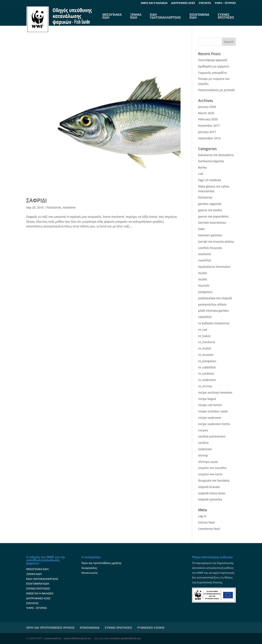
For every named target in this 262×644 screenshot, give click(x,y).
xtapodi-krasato (209, 487)
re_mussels (206, 355)
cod (201, 174)
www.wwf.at (53, 638)
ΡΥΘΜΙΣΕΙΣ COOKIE (151, 628)
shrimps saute (208, 462)
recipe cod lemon (210, 405)
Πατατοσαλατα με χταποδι (216, 90)
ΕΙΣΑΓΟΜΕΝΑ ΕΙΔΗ (199, 16)
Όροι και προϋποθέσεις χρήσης (101, 563)
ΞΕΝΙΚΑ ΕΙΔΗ (136, 16)
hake (202, 229)
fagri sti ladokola (210, 180)
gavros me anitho (210, 210)
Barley (202, 167)
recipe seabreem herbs (214, 424)
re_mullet (205, 348)
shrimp (203, 455)
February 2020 (208, 119)
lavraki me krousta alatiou (216, 242)
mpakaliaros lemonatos (214, 267)
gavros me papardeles (213, 216)
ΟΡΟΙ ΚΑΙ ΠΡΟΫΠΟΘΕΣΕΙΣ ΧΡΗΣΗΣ (50, 628)
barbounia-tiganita (211, 161)
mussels (204, 285)
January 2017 (207, 132)
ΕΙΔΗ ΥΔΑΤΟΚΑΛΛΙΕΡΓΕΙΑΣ (165, 16)
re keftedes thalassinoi (214, 323)
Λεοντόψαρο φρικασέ (213, 60)
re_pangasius (207, 361)
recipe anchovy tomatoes (215, 392)
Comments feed (209, 529)
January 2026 (207, 107)
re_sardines (206, 373)
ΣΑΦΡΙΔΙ (37, 200)
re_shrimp (205, 386)
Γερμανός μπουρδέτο (212, 73)
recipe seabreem (210, 418)
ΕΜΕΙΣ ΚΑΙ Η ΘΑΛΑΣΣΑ (40, 593)
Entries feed (206, 522)
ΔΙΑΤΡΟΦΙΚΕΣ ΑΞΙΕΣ (183, 3)
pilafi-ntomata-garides (213, 311)
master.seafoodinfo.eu (126, 638)
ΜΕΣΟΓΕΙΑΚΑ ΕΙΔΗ (37, 569)
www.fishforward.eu (78, 638)
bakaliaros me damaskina (216, 155)
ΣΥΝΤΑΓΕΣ (205, 3)
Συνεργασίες (89, 568)
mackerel (69, 207)
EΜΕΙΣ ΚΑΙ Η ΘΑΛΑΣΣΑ (154, 3)
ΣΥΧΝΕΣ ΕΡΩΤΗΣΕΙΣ (226, 16)
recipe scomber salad (213, 411)
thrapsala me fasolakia (214, 480)
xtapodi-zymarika (210, 499)
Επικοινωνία (89, 573)
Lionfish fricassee (210, 248)
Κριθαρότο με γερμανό (213, 66)
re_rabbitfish (207, 367)
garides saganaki (210, 204)
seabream (205, 449)
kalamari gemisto (210, 235)
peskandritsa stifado (212, 304)
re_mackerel (207, 342)
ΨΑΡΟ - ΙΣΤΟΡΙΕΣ (37, 608)
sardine (203, 443)
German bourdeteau (212, 223)
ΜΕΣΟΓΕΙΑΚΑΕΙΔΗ (112, 16)
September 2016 (209, 138)
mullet (203, 273)
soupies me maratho (212, 468)
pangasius (205, 292)
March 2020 (206, 113)
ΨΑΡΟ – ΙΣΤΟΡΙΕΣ (225, 3)
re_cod (203, 330)
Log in (202, 516)
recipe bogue (207, 399)
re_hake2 (204, 336)
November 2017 (209, 126)
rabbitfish (205, 317)
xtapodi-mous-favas (212, 493)
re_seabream (207, 380)
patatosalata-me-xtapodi (215, 298)
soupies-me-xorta (210, 474)
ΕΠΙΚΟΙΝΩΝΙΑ (90, 628)
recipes (203, 430)
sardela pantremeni (212, 436)
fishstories (54, 207)
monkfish (205, 260)
